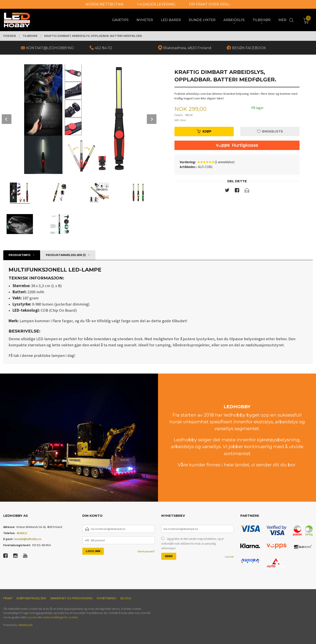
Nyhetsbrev (107, 598)
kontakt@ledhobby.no (28, 539)
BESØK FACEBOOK (249, 48)
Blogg (126, 598)
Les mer (229, 557)
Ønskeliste (270, 131)
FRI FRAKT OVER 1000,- (210, 4)
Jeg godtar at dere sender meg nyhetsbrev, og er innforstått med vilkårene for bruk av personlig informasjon (192, 544)
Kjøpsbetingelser (31, 598)
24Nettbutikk (25, 625)
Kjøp (204, 131)
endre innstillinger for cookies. (61, 617)
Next (152, 119)
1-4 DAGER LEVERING (156, 4)
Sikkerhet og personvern (71, 598)
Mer (282, 20)
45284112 (22, 533)
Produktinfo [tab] (20, 255)
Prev (7, 119)
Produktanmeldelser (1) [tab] (66, 255)
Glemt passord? (146, 551)
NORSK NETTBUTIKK (105, 4)
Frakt (8, 598)
